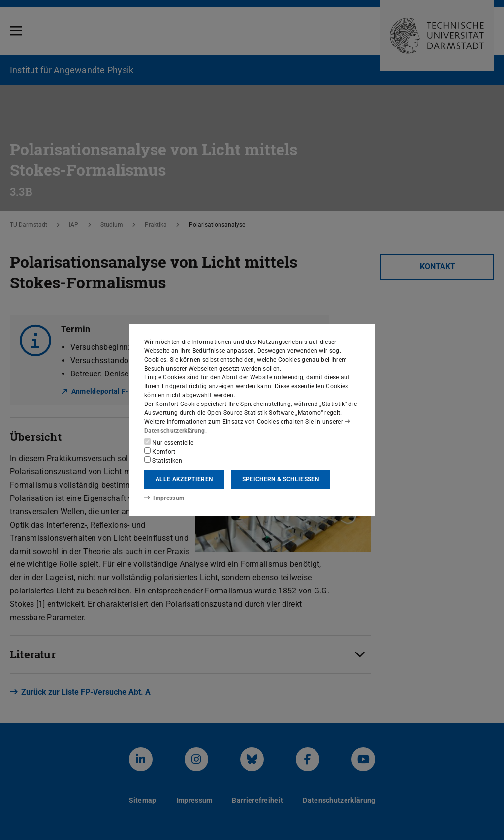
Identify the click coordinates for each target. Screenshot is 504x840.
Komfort (160, 451)
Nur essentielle (169, 442)
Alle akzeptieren (184, 479)
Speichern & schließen (281, 479)
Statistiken (163, 460)
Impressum (164, 498)
